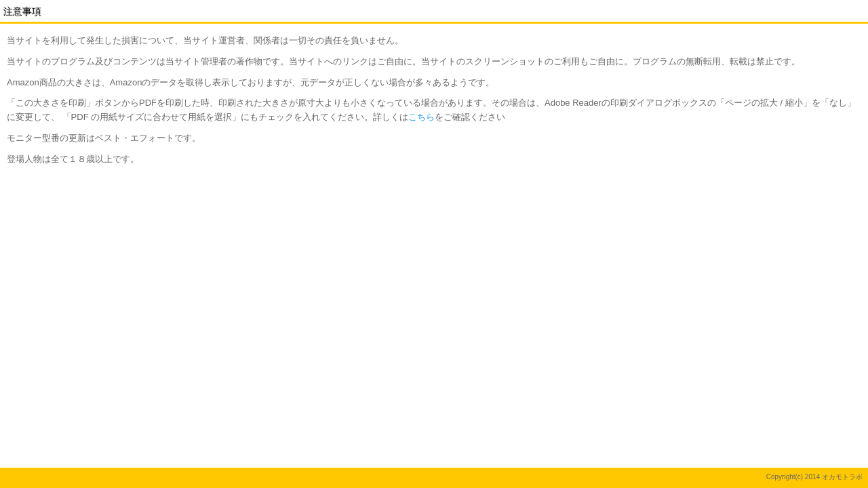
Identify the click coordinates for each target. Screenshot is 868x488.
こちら (421, 117)
